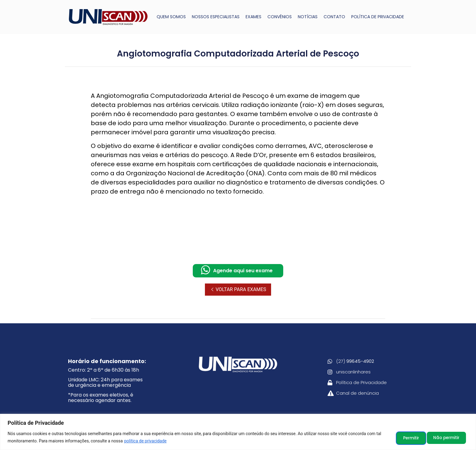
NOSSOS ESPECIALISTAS (216, 17)
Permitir (451, 438)
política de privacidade (145, 441)
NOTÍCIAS (308, 17)
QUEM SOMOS (171, 17)
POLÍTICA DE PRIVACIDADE (378, 17)
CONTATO (334, 17)
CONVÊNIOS (280, 17)
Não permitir (409, 438)
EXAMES (253, 17)
